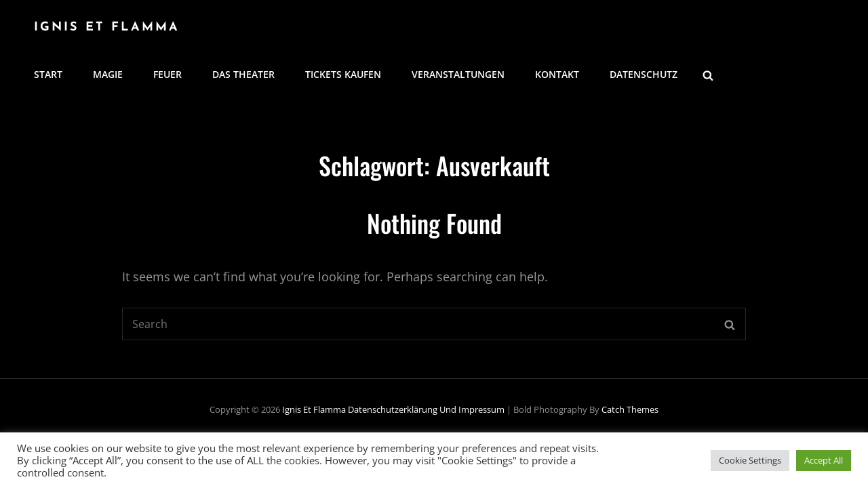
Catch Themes (630, 409)
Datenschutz (644, 74)
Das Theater (243, 74)
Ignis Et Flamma (107, 27)
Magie (108, 74)
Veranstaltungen (458, 74)
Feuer (167, 74)
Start (48, 74)
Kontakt (557, 74)
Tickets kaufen (343, 74)
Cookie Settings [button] (750, 460)
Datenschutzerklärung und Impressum (426, 409)
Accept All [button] (824, 460)
